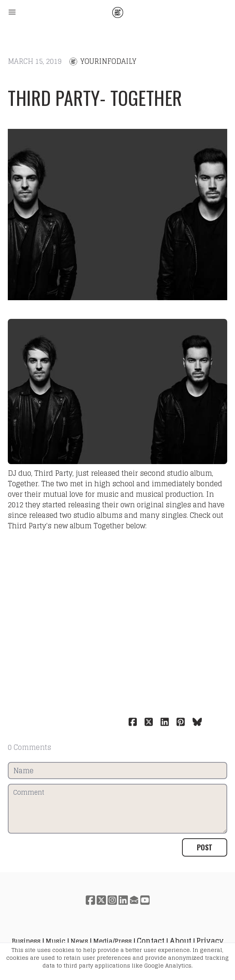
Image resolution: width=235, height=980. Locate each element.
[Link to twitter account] (101, 900)
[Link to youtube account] (145, 900)
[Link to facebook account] (90, 900)
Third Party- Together (95, 98)
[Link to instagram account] (112, 900)
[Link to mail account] (134, 900)
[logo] (118, 12)
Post (205, 847)
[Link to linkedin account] (123, 900)
